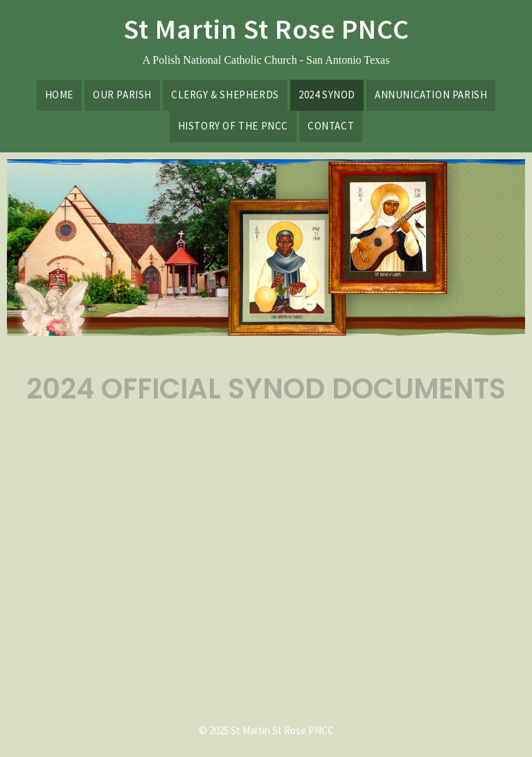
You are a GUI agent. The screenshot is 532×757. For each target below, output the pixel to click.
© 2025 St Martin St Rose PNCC (266, 730)
